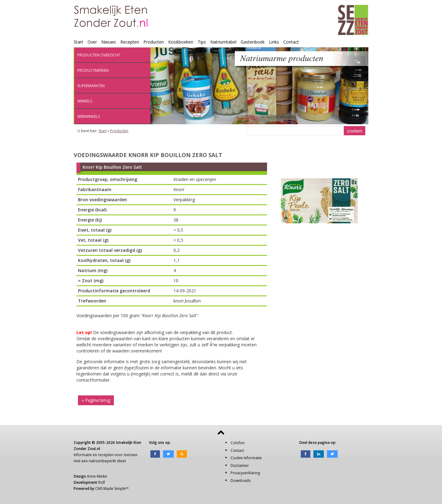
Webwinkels (89, 116)
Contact (291, 42)
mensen (131, 455)
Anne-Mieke (97, 476)
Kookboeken (181, 42)
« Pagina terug (96, 400)
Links (274, 42)
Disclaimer (240, 466)
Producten (154, 42)
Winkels (85, 101)
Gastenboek (253, 42)
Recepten (130, 42)
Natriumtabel (223, 42)
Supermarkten (91, 86)
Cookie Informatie (246, 458)
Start (78, 42)
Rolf (102, 482)
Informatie (83, 455)
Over (92, 42)
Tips (202, 42)
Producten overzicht (99, 55)
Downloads (240, 481)
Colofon (238, 443)
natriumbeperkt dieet (107, 461)
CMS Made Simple (110, 489)
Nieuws (109, 42)
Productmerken (93, 70)
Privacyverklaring (245, 473)
